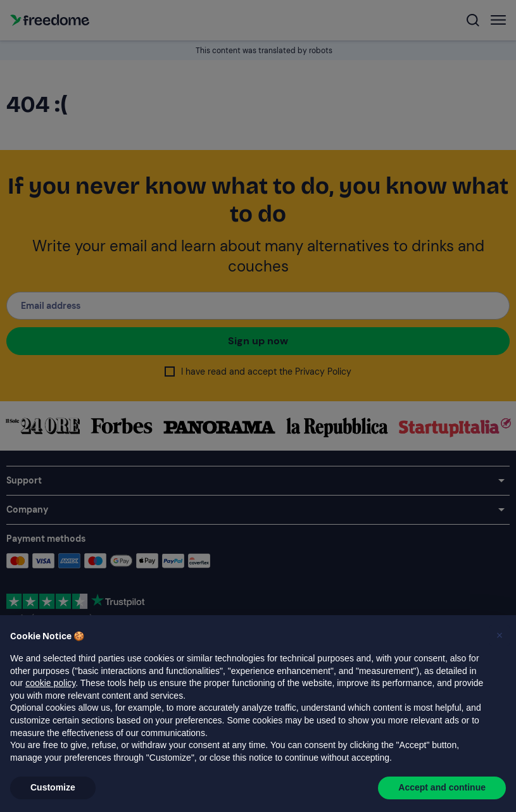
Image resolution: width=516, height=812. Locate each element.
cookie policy (50, 683)
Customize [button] (53, 787)
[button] (500, 635)
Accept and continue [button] (442, 787)
